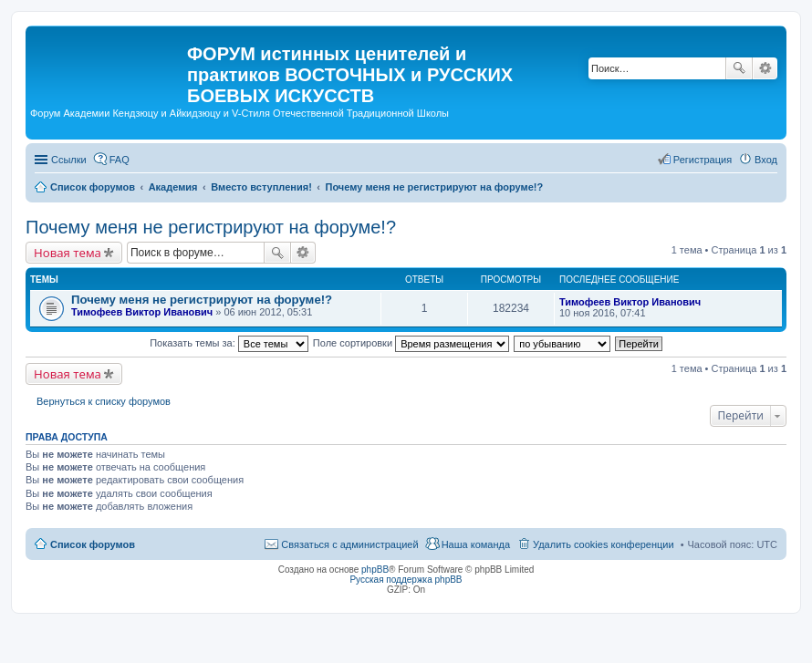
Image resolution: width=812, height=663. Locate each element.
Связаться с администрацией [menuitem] (349, 544)
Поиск (739, 68)
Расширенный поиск (765, 68)
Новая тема (68, 253)
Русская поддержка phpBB (406, 580)
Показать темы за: (229, 343)
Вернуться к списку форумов (104, 401)
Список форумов (93, 544)
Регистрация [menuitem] (703, 160)
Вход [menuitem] (766, 160)
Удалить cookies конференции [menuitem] (604, 544)
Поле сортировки (411, 343)
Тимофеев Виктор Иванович (142, 312)
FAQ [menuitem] (120, 160)
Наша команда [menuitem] (476, 544)
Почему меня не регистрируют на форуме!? (211, 227)
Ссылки (69, 160)
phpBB (375, 570)
